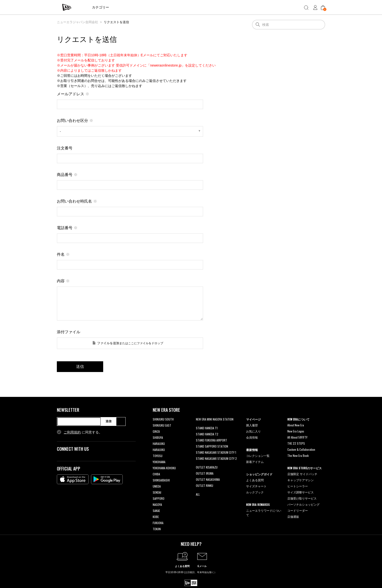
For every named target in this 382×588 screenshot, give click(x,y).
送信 (109, 421)
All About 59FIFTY (297, 437)
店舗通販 (293, 516)
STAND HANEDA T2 (207, 434)
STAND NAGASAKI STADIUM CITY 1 (216, 452)
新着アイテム (255, 462)
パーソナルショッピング (303, 504)
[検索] (289, 25)
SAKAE (156, 511)
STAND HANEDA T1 (207, 428)
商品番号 (65, 175)
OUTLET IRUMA (205, 473)
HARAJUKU (159, 444)
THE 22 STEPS (296, 443)
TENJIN (157, 529)
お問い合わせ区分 (72, 121)
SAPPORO (159, 498)
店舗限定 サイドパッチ (302, 474)
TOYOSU (158, 456)
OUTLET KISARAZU (207, 467)
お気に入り (253, 431)
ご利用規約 (72, 432)
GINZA (156, 431)
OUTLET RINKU (205, 485)
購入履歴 (252, 425)
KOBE (156, 517)
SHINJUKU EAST (162, 425)
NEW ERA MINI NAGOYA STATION (215, 419)
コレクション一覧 (258, 456)
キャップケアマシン (301, 480)
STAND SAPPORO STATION (212, 446)
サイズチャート (256, 486)
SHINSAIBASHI (161, 480)
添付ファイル (69, 332)
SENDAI (157, 492)
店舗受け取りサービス (302, 498)
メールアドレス (70, 94)
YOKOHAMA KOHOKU (164, 468)
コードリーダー (298, 510)
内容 (61, 281)
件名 (61, 254)
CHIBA (156, 474)
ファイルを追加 (108, 343)
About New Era (296, 425)
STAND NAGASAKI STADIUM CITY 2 (216, 458)
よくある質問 (255, 480)
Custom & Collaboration (301, 449)
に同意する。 (83, 432)
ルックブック (255, 492)
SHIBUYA (158, 437)
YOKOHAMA (159, 462)
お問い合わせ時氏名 (74, 201)
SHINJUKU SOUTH (163, 419)
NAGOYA (157, 505)
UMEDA (157, 486)
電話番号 (65, 228)
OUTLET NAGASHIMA (208, 479)
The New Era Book (298, 456)
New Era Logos (296, 431)
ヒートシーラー (298, 486)
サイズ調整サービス (301, 492)
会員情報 (252, 437)
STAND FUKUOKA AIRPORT (211, 440)
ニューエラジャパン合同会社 (77, 22)
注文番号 (65, 148)
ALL (198, 494)
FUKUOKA (158, 523)
